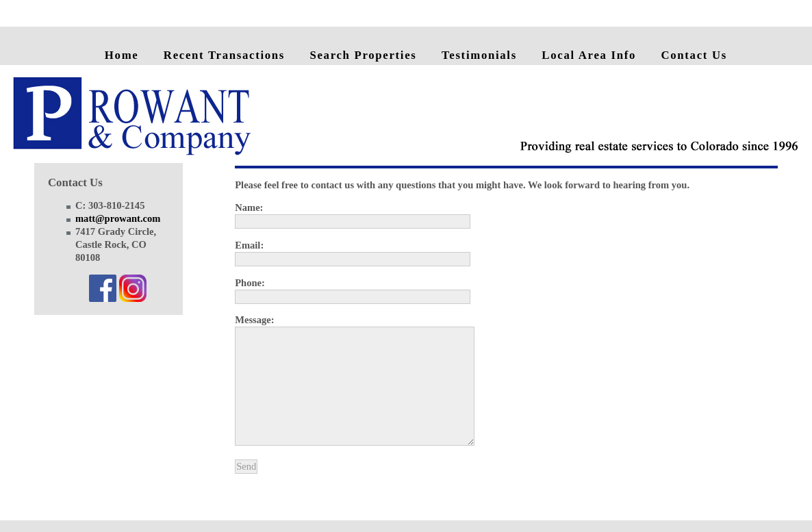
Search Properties (363, 55)
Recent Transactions (224, 55)
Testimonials (479, 55)
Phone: (250, 283)
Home (122, 55)
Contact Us (694, 55)
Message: (254, 320)
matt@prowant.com (118, 218)
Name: (249, 207)
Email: (249, 245)
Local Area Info (589, 55)
